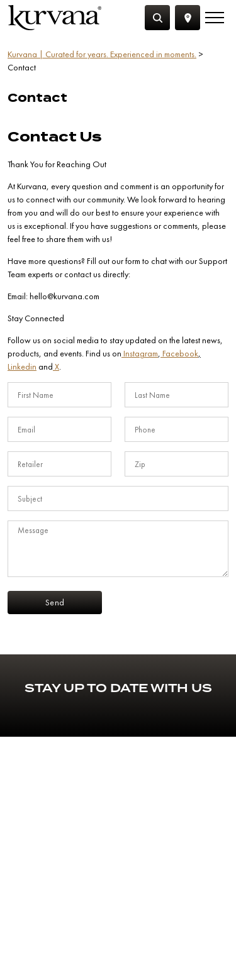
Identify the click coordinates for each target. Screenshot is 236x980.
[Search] (157, 18)
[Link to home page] (55, 18)
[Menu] (215, 18)
